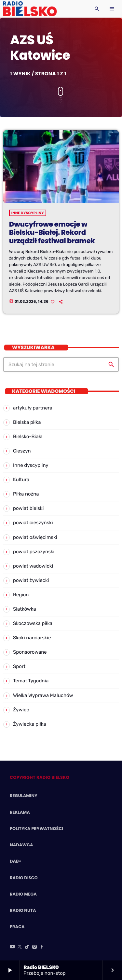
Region (21, 595)
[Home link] (30, 9)
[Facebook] (42, 947)
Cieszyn (22, 451)
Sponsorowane (30, 652)
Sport (19, 666)
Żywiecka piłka (30, 724)
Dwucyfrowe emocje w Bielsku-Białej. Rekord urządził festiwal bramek (52, 233)
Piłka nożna (26, 494)
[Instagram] (34, 947)
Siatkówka (25, 609)
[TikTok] (27, 947)
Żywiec (21, 710)
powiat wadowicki (33, 566)
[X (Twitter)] (20, 947)
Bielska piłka (27, 422)
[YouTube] (12, 947)
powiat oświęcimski (35, 537)
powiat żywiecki (31, 580)
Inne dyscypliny (28, 213)
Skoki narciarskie (32, 638)
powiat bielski (28, 508)
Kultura (21, 480)
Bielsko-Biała (28, 437)
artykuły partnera (33, 408)
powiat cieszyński (33, 523)
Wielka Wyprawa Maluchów (43, 695)
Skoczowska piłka (33, 623)
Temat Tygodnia (31, 681)
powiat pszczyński (34, 552)
